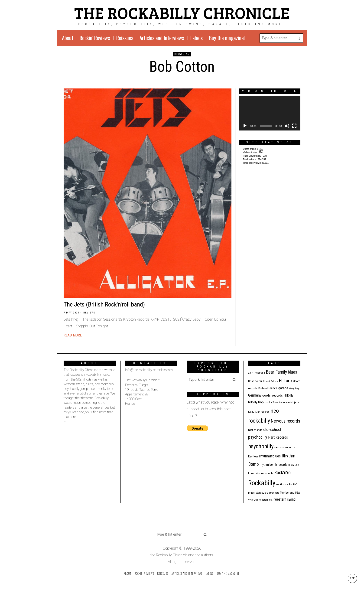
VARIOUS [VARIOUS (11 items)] (253, 500)
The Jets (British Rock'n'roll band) (104, 304)
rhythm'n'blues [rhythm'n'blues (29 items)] (270, 456)
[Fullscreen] (294, 126)
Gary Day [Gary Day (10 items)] (294, 389)
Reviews (89, 313)
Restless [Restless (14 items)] (253, 456)
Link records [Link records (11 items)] (262, 412)
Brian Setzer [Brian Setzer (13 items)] (255, 381)
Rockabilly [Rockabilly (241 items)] (262, 483)
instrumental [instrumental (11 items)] (286, 402)
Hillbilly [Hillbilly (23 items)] (289, 395)
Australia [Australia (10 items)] (260, 373)
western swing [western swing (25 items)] (285, 499)
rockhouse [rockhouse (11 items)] (282, 484)
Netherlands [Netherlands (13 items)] (255, 430)
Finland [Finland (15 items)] (263, 388)
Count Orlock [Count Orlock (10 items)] (270, 381)
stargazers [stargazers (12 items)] (262, 493)
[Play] (245, 126)
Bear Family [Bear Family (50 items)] (276, 372)
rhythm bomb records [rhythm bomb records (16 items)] (274, 465)
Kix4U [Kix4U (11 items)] (251, 412)
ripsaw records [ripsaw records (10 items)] (265, 473)
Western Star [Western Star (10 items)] (266, 500)
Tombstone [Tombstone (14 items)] (287, 493)
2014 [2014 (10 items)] (251, 373)
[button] (298, 38)
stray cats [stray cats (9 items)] (274, 493)
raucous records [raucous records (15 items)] (285, 447)
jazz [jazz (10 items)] (297, 403)
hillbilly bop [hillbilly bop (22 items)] (256, 402)
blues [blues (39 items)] (292, 372)
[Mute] (287, 126)
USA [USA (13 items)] (297, 493)
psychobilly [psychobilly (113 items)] (261, 446)
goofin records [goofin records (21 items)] (273, 395)
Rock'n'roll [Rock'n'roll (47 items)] (283, 473)
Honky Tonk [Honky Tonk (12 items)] (271, 402)
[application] (270, 113)
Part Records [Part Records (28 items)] (278, 437)
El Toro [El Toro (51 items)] (285, 381)
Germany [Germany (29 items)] (255, 395)
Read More (73, 335)
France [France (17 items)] (273, 388)
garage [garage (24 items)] (283, 388)
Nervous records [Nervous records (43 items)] (286, 421)
